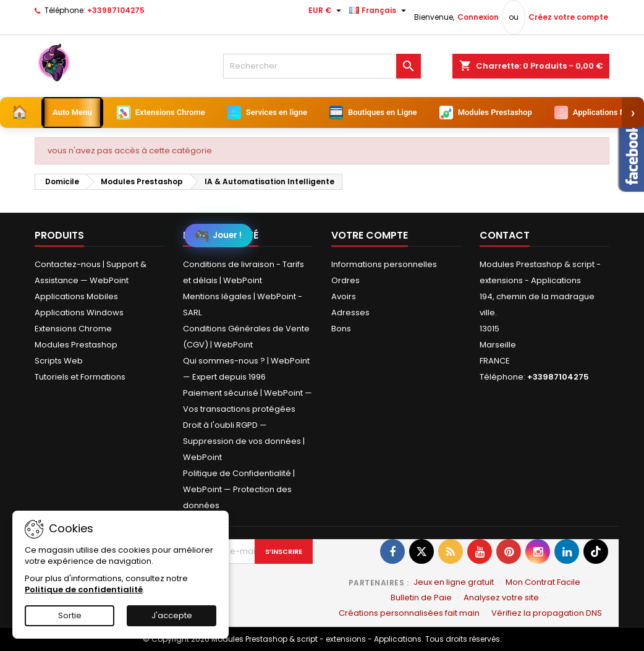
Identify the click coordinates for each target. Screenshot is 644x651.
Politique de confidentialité (84, 589)
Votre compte (370, 235)
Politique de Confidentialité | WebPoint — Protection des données (239, 489)
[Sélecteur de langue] (379, 11)
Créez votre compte (568, 17)
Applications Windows (79, 313)
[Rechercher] (322, 66)
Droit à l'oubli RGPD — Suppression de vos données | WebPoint (244, 441)
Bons (341, 329)
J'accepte (172, 615)
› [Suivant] (633, 112)
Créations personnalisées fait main (409, 613)
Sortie (70, 615)
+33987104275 (116, 10)
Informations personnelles (384, 264)
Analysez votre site (501, 598)
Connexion (478, 17)
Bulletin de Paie (421, 598)
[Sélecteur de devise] (326, 11)
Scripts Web (59, 361)
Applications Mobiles (76, 296)
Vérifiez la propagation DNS (547, 613)
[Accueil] (19, 113)
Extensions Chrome (73, 329)
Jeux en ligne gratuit (454, 582)
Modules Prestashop (76, 345)
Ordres (345, 280)
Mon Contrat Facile (543, 582)
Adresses (350, 313)
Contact (505, 235)
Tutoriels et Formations (80, 377)
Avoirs (344, 296)
